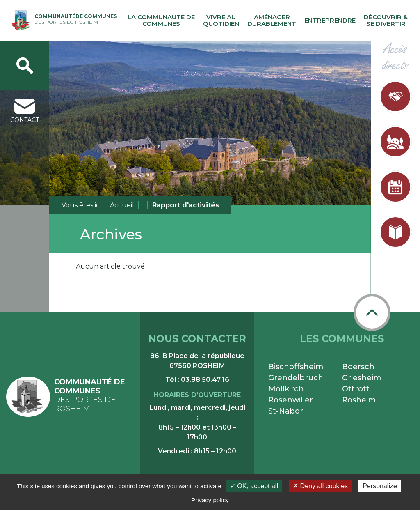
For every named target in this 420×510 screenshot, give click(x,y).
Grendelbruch (296, 378)
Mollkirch (286, 389)
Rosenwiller (291, 400)
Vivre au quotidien (221, 21)
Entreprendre (330, 20)
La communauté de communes (161, 21)
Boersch (358, 367)
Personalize (380, 486)
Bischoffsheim (296, 367)
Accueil (122, 205)
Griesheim (362, 378)
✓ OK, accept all (254, 486)
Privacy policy (210, 500)
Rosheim (359, 400)
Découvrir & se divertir (386, 21)
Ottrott (356, 389)
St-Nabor (286, 411)
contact (25, 111)
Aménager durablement (272, 21)
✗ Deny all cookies (320, 486)
